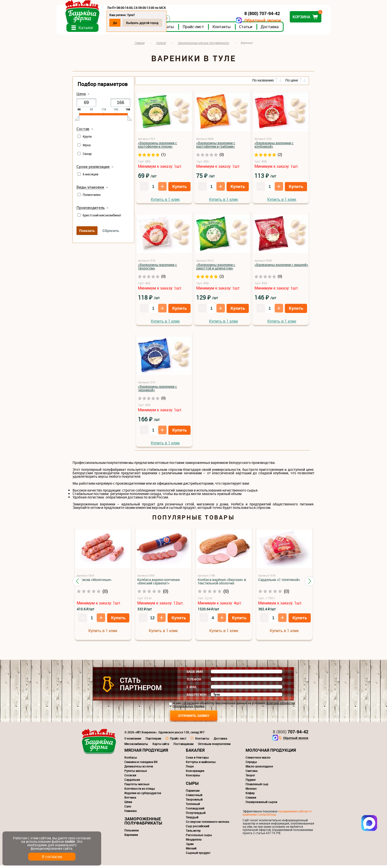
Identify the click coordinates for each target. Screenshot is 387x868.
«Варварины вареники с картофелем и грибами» (216, 147)
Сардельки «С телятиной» (279, 582)
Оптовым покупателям (214, 746)
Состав (83, 132)
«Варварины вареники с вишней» (281, 267)
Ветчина (130, 800)
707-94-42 (290, 734)
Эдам (190, 847)
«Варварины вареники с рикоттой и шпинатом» (216, 269)
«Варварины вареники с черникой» (157, 391)
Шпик (128, 805)
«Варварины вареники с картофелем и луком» (157, 147)
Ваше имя (195, 674)
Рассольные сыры (199, 838)
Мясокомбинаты (136, 746)
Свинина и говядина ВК (141, 765)
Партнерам (153, 741)
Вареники (131, 837)
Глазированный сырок (261, 805)
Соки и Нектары (197, 760)
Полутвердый (196, 815)
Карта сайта (161, 746)
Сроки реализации (93, 169)
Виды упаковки (90, 190)
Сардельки (132, 782)
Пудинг (251, 782)
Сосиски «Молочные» (94, 582)
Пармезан (193, 793)
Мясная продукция (146, 753)
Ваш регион (196, 697)
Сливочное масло (258, 760)
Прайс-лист (209, 29)
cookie (70, 841)
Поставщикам (184, 746)
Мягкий (191, 851)
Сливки (251, 800)
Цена (81, 97)
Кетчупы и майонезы (201, 765)
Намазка (130, 813)
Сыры (192, 786)
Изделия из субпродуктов (143, 796)
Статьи (262, 29)
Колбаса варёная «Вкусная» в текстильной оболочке (222, 584)
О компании (133, 741)
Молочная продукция (271, 753)
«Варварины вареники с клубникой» (274, 147)
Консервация (195, 773)
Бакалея (195, 753)
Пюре (190, 769)
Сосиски (130, 778)
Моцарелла (194, 842)
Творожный (194, 802)
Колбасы (131, 760)
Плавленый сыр (257, 787)
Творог (250, 778)
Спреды (251, 765)
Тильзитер (193, 833)
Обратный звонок (247, 20)
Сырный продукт (198, 855)
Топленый (193, 806)
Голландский (195, 811)
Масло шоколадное (259, 769)
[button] (77, 584)
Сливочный (194, 798)
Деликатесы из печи (139, 769)
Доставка (286, 29)
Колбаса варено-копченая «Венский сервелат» (158, 584)
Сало (128, 809)
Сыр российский (198, 829)
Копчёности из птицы (140, 791)
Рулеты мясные (136, 773)
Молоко (251, 791)
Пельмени (132, 833)
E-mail (192, 690)
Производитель (91, 210)
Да (131, 23)
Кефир (250, 796)
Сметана (252, 773)
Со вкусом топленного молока (207, 824)
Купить (179, 189)
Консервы (193, 778)
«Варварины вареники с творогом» (157, 269)
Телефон (194, 682)
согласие (188, 706)
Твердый (192, 820)
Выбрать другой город (158, 23)
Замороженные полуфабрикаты (143, 824)
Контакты (238, 29)
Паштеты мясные (137, 787)
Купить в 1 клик (165, 202)
